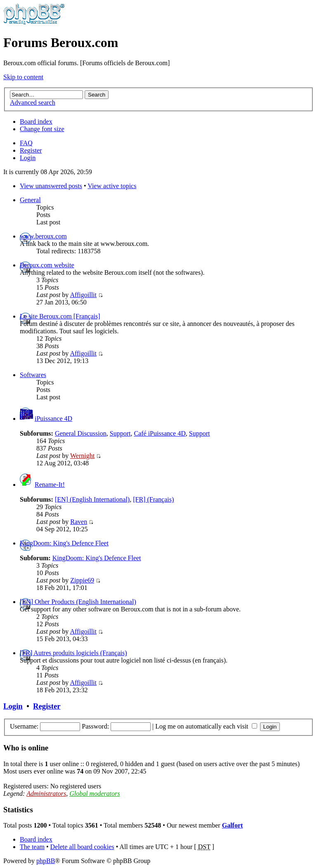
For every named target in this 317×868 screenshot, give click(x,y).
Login (28, 158)
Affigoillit (83, 295)
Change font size (42, 129)
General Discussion (81, 433)
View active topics (112, 186)
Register (31, 150)
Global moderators (95, 794)
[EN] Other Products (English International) (78, 602)
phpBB (46, 861)
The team (32, 847)
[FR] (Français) (153, 499)
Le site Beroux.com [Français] (60, 316)
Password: (95, 726)
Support (120, 433)
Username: (24, 726)
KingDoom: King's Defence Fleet (64, 543)
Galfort (233, 825)
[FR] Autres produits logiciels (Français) (73, 653)
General (30, 200)
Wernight (82, 456)
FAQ (26, 143)
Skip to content (23, 77)
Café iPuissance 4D (160, 433)
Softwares (33, 375)
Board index (36, 121)
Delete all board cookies (82, 847)
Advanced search (33, 103)
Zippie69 (82, 580)
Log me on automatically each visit (206, 726)
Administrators (46, 794)
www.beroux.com (43, 236)
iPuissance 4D (53, 419)
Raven (79, 522)
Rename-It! (50, 485)
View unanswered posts (51, 186)
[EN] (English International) (92, 499)
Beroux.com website (47, 265)
